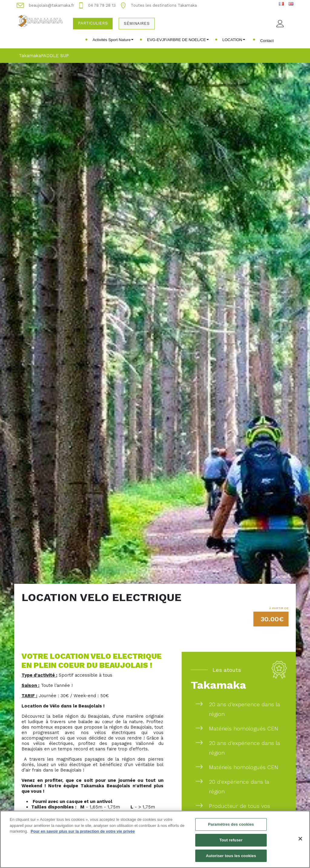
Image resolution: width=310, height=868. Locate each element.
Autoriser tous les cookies (231, 859)
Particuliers (93, 23)
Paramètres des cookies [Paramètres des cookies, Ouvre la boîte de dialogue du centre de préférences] (231, 828)
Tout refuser (231, 843)
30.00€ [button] (272, 619)
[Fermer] (300, 842)
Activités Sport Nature (113, 40)
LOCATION (234, 40)
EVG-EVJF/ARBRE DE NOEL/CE (178, 40)
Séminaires (137, 23)
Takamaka (30, 56)
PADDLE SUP (55, 56)
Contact (267, 41)
